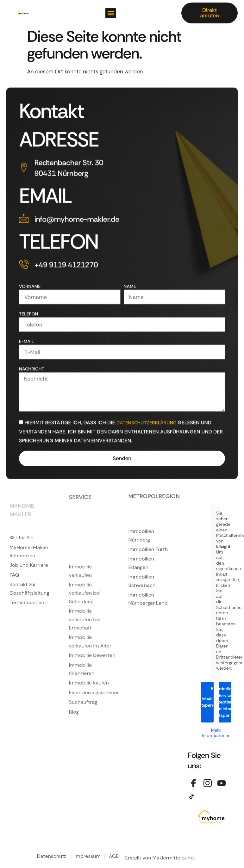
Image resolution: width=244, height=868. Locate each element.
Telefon (29, 360)
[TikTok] (194, 797)
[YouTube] (222, 784)
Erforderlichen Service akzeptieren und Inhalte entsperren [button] (225, 702)
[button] (111, 13)
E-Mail (26, 387)
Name (130, 332)
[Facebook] (194, 784)
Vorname (30, 332)
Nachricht (32, 415)
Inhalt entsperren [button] (207, 702)
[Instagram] (208, 784)
